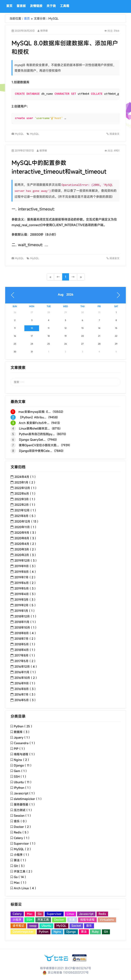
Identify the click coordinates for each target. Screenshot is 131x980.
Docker (59, 920)
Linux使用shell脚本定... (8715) (36, 429)
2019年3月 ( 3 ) (25, 600)
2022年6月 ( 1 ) (25, 494)
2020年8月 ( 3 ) (25, 538)
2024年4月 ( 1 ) (25, 477)
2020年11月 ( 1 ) (25, 527)
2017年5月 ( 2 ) (25, 661)
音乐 (89, 926)
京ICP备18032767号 (78, 968)
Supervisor (54, 914)
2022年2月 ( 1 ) (25, 505)
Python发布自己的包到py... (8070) (38, 434)
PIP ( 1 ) (19, 749)
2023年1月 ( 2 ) (25, 482)
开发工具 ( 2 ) (23, 871)
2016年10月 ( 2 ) (26, 678)
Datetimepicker (23, 932)
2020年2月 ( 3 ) (25, 555)
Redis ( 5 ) (21, 832)
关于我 (51, 6)
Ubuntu (46, 926)
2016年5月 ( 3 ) (25, 700)
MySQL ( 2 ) (22, 849)
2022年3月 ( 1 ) (25, 499)
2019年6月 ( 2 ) (25, 583)
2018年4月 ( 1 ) (25, 650)
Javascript (86, 914)
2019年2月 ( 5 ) (25, 605)
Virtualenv (107, 920)
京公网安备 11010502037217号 (66, 972)
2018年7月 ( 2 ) (25, 639)
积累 (72, 920)
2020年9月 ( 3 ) (25, 533)
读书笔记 (18, 926)
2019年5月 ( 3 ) (25, 588)
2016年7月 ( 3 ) (25, 694)
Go (40, 914)
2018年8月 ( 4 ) (25, 633)
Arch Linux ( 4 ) (25, 888)
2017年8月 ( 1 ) (25, 655)
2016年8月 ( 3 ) (25, 689)
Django (71, 932)
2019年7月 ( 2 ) (25, 577)
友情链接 (36, 6)
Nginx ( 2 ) (21, 760)
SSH (29, 920)
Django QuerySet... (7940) (34, 440)
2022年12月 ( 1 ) (25, 488)
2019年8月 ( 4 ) (25, 572)
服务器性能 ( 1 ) (24, 804)
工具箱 (65, 6)
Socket (76, 926)
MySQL (20, 134)
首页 (9, 6)
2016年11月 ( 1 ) (25, 672)
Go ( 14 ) (20, 877)
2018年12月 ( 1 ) (25, 616)
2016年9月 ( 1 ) (25, 683)
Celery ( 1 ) (22, 838)
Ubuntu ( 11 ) (23, 782)
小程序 (17, 920)
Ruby (95, 932)
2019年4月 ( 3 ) (25, 594)
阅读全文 (113, 134)
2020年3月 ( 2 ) (25, 549)
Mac (30, 914)
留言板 (21, 6)
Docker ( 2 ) (22, 827)
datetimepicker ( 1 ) (28, 799)
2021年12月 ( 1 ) (25, 510)
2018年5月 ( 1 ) (25, 644)
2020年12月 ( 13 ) (26, 521)
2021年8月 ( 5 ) (25, 516)
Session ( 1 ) (22, 816)
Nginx (57, 932)
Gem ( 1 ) (20, 771)
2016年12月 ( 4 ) (26, 667)
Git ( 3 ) (19, 866)
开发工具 (43, 920)
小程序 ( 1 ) (21, 855)
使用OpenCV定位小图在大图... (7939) (40, 445)
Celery (17, 914)
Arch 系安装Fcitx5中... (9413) (35, 423)
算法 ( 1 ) (20, 860)
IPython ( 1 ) (22, 788)
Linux (70, 914)
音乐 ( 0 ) (20, 821)
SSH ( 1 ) (20, 776)
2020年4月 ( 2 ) (25, 544)
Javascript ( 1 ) (24, 793)
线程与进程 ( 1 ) (24, 754)
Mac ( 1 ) (20, 883)
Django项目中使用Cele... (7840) (37, 451)
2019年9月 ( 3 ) (25, 566)
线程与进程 (87, 920)
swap (33, 926)
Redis (102, 914)
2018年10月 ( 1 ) (25, 627)
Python (44, 932)
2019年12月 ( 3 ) (26, 560)
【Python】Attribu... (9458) (34, 417)
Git (106, 932)
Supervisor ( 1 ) (25, 843)
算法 (84, 932)
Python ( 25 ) (23, 726)
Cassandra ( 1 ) (24, 743)
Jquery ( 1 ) (22, 737)
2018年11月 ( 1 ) (25, 622)
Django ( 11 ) (23, 765)
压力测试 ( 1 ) (23, 810)
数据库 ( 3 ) (22, 732)
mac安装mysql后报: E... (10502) (37, 412)
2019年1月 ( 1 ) (24, 611)
